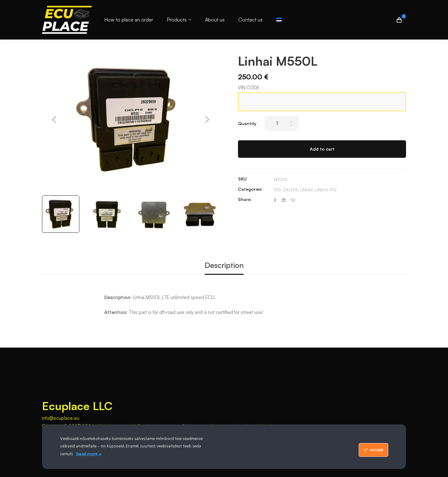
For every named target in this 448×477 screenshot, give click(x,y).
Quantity (247, 123)
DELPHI (290, 190)
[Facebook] (275, 200)
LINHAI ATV (326, 190)
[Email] (293, 200)
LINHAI (306, 190)
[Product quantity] (282, 124)
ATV (277, 190)
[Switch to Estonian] (279, 20)
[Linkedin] (284, 200)
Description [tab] (224, 265)
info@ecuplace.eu (61, 418)
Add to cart (322, 149)
